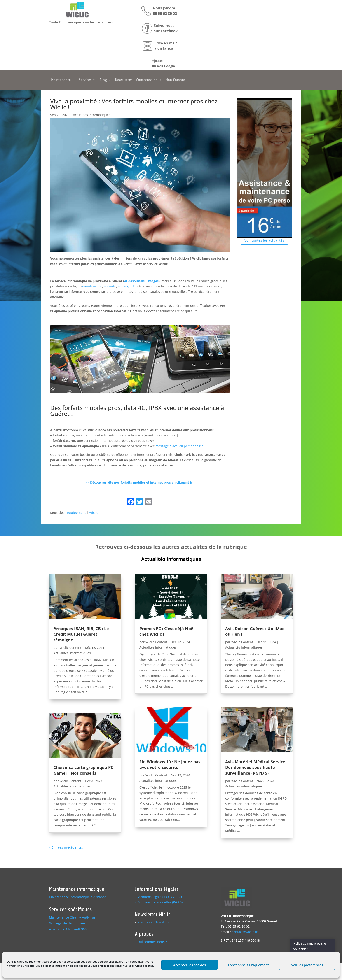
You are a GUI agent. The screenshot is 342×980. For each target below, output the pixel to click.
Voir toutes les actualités (264, 240)
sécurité (110, 286)
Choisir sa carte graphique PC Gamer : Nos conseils (83, 770)
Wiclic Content (70, 648)
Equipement (76, 513)
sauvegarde (127, 286)
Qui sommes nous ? (152, 942)
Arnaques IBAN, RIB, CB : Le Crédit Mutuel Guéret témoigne (81, 634)
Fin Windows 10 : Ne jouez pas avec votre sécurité (170, 765)
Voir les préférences (307, 965)
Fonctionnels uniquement (248, 965)
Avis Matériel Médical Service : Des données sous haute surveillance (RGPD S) (256, 767)
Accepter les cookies (190, 965)
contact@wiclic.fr (245, 932)
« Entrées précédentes (66, 847)
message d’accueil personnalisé (179, 446)
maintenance (92, 286)
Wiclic (94, 513)
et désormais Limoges (141, 281)
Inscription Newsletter (154, 922)
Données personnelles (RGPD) (160, 902)
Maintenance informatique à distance (78, 897)
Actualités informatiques (92, 115)
